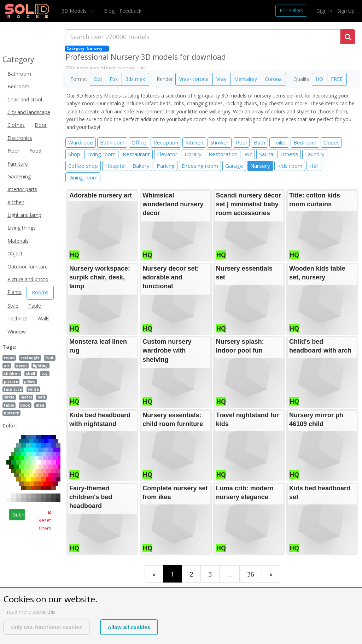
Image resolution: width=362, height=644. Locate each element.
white (33, 389)
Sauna (266, 154)
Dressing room (200, 166)
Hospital (115, 166)
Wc (248, 154)
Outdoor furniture (28, 267)
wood (9, 358)
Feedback (130, 11)
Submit (19, 515)
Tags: (9, 347)
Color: (10, 426)
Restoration (223, 154)
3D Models (75, 11)
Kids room (290, 166)
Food (35, 151)
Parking (166, 166)
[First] (154, 574)
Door (41, 125)
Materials (18, 241)
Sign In (325, 11)
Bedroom (18, 86)
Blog (109, 11)
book (25, 405)
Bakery (141, 166)
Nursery (260, 166)
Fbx (114, 79)
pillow (30, 382)
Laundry (315, 154)
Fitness (289, 154)
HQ (319, 79)
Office (139, 142)
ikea (40, 405)
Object (15, 253)
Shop (74, 154)
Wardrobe (81, 142)
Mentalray (246, 79)
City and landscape (29, 112)
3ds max (135, 79)
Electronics (20, 138)
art (7, 366)
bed (41, 397)
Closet (331, 142)
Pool (241, 142)
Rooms (40, 292)
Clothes (16, 125)
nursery (11, 413)
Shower (220, 142)
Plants (14, 292)
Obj (98, 79)
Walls (43, 318)
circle (9, 397)
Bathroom (19, 74)
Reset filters (45, 521)
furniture (13, 389)
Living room (101, 154)
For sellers (291, 10)
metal (26, 397)
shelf (31, 373)
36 (251, 574)
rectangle (30, 358)
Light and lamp (24, 215)
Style (13, 306)
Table (35, 306)
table (9, 405)
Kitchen (16, 202)
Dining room (83, 177)
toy (45, 373)
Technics (17, 318)
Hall (314, 166)
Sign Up (346, 11)
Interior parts (22, 189)
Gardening (19, 176)
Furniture (18, 164)
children (12, 373)
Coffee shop (83, 166)
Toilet (279, 142)
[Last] (271, 574)
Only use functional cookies (46, 627)
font (49, 358)
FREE (337, 79)
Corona (273, 79)
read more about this (31, 612)
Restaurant (136, 154)
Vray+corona (194, 79)
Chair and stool (25, 99)
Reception (166, 142)
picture (11, 382)
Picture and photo (28, 279)
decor (22, 366)
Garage (234, 166)
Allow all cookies (129, 627)
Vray (221, 79)
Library (193, 154)
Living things (22, 228)
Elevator (167, 154)
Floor (13, 151)
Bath (259, 142)
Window (17, 332)
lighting (40, 366)
